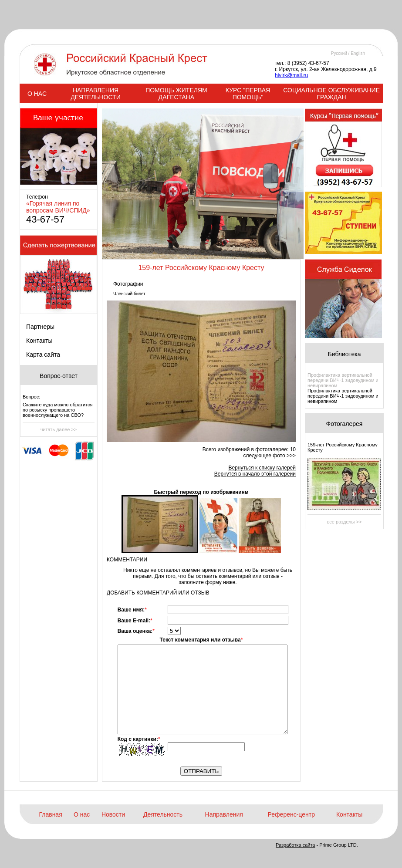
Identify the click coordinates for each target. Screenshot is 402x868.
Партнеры (40, 327)
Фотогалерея (345, 424)
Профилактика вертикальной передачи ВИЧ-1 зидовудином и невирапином (343, 380)
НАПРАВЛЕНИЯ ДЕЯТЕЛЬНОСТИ (95, 94)
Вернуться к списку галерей (262, 468)
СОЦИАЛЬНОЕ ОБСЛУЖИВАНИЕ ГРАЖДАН (331, 94)
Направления (224, 814)
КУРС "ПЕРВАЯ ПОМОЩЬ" (248, 94)
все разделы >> (345, 522)
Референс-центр (291, 814)
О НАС (37, 94)
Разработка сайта (295, 845)
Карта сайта (43, 355)
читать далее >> (59, 429)
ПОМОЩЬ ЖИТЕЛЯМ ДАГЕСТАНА (176, 94)
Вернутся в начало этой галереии (255, 474)
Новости (113, 814)
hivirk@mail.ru (291, 75)
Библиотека (344, 354)
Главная (50, 814)
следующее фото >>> (269, 456)
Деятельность (163, 814)
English (358, 53)
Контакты (39, 341)
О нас (82, 814)
